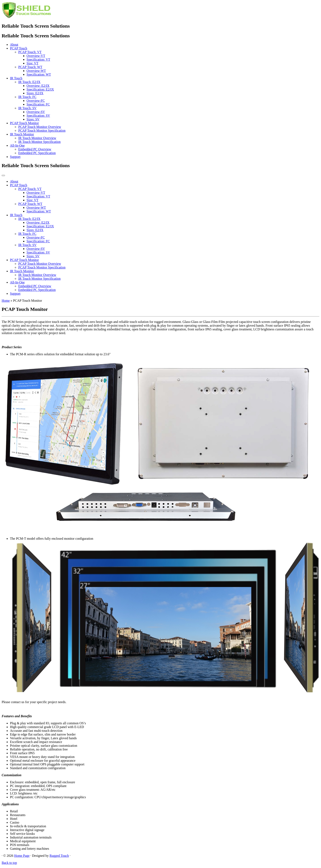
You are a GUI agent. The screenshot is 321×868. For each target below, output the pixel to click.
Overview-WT (36, 71)
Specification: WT (39, 74)
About (14, 45)
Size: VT (32, 63)
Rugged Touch (59, 856)
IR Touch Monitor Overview (37, 138)
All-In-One (17, 145)
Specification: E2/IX (40, 89)
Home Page (22, 856)
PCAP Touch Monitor (24, 123)
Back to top (9, 863)
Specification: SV (38, 116)
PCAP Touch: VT (30, 52)
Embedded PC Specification (37, 153)
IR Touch (16, 78)
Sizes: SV (33, 119)
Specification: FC (38, 104)
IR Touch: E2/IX (29, 82)
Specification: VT (38, 59)
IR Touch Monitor (22, 134)
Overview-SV (36, 112)
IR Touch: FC (27, 97)
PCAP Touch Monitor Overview (40, 127)
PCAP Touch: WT (30, 67)
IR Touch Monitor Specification (39, 142)
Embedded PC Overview (35, 149)
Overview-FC (36, 101)
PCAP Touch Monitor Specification (42, 131)
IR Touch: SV (27, 108)
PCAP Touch (19, 48)
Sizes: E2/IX (35, 93)
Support (15, 157)
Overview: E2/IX (38, 86)
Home (6, 301)
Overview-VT (36, 56)
